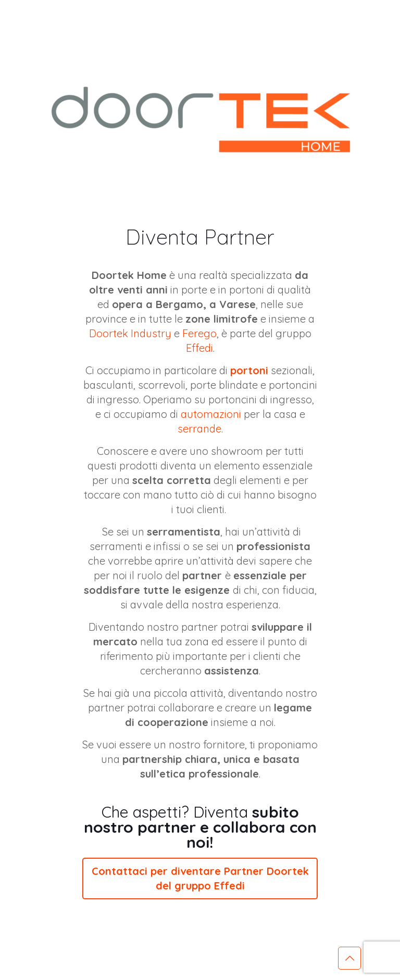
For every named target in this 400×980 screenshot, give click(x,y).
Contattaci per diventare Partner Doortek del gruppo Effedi (200, 878)
